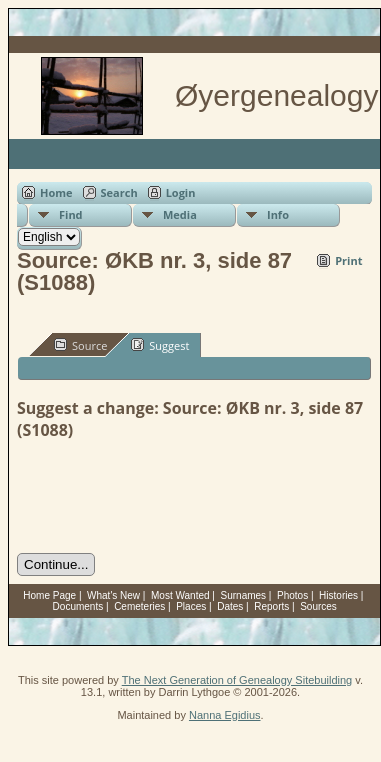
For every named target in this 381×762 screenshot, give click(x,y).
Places (191, 606)
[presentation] (169, 497)
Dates (230, 606)
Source (80, 345)
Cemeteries (139, 606)
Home (56, 192)
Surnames (244, 595)
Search (119, 192)
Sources (318, 606)
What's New (113, 595)
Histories (338, 595)
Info (278, 214)
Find (71, 214)
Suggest (160, 345)
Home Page (49, 595)
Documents (78, 606)
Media (180, 214)
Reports (271, 606)
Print (348, 260)
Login (181, 192)
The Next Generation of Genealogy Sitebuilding (237, 680)
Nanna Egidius (225, 715)
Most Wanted (180, 595)
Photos (292, 595)
